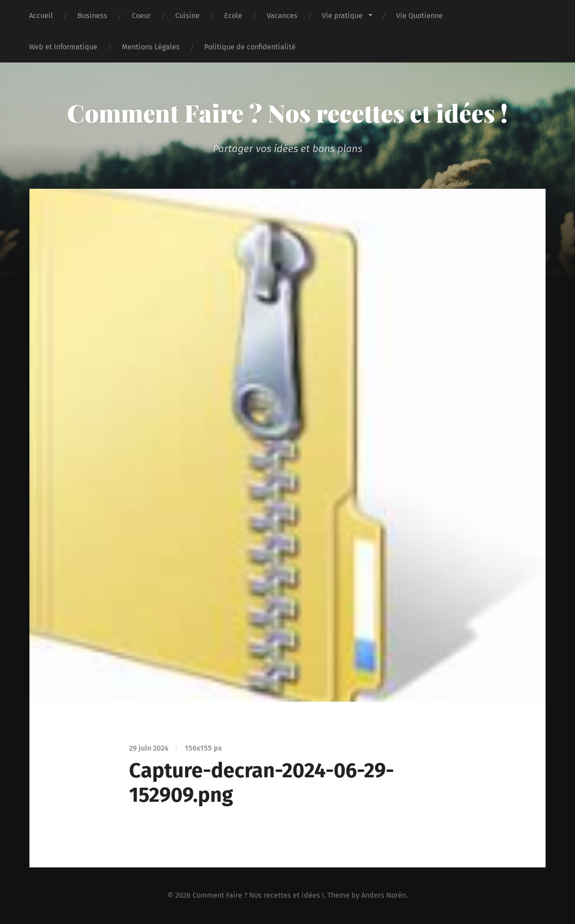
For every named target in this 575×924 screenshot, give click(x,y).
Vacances (282, 16)
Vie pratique (342, 16)
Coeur (141, 16)
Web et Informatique (63, 47)
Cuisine (187, 16)
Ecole (233, 16)
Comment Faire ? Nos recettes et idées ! (287, 113)
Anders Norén (384, 895)
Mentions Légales (151, 47)
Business (92, 16)
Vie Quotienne (419, 16)
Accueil (41, 16)
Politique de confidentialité (250, 47)
